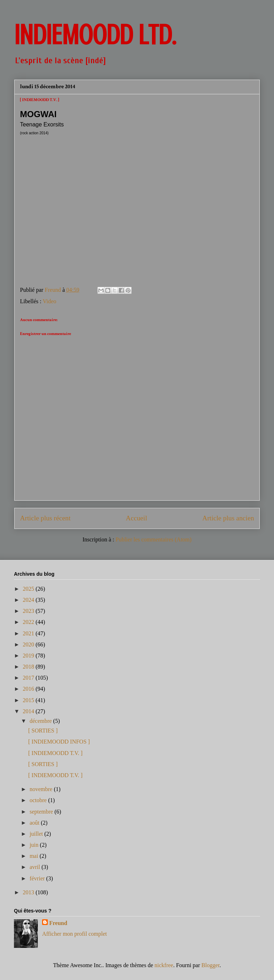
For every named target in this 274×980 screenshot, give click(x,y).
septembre (42, 812)
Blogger (211, 965)
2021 (29, 633)
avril (35, 867)
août (35, 823)
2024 (29, 600)
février (38, 878)
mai (35, 856)
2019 (29, 656)
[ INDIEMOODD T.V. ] (55, 753)
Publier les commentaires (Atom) (154, 539)
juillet (37, 834)
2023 (29, 611)
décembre (41, 721)
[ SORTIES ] (43, 731)
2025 (29, 589)
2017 (29, 678)
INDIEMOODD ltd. (95, 35)
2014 (29, 711)
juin (35, 845)
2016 (29, 689)
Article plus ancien (228, 518)
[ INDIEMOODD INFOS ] (59, 742)
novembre (42, 789)
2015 (29, 700)
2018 (29, 667)
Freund (58, 923)
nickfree (164, 965)
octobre (39, 800)
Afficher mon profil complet (74, 934)
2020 (29, 644)
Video (50, 301)
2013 (29, 892)
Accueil (137, 518)
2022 (29, 622)
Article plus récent (45, 518)
